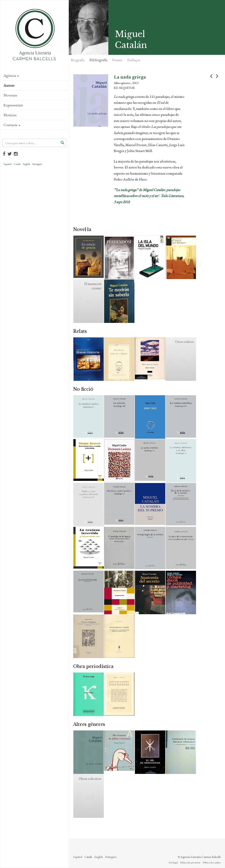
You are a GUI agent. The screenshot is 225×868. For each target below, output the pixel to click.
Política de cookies (212, 863)
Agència (11, 75)
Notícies (10, 115)
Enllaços (134, 60)
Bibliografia (98, 60)
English (26, 164)
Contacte (12, 125)
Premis (117, 60)
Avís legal (173, 863)
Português (37, 164)
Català (17, 164)
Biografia (78, 60)
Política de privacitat (190, 863)
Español (7, 164)
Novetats (10, 95)
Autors (9, 85)
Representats (13, 105)
